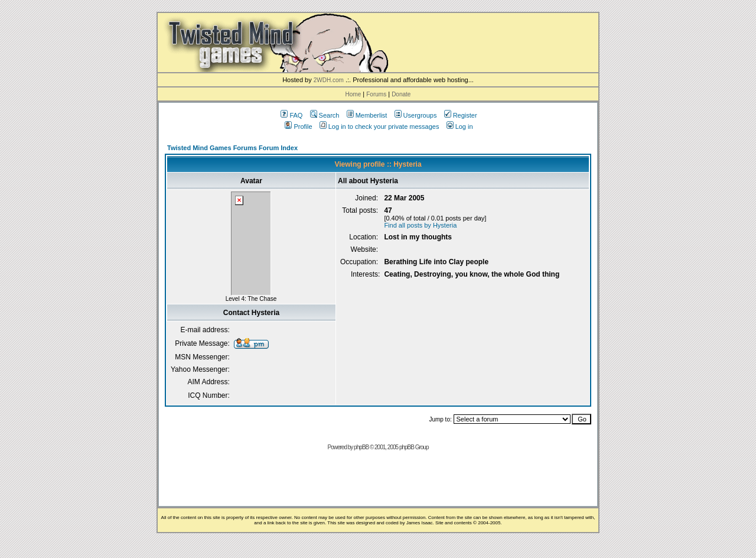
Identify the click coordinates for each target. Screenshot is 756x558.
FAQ (291, 115)
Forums (376, 94)
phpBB (361, 447)
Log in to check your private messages (379, 126)
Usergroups (416, 115)
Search (325, 115)
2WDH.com (329, 80)
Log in (460, 126)
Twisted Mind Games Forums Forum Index (232, 148)
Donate (401, 94)
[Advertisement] (378, 482)
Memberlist (367, 115)
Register (461, 115)
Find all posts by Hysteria (420, 225)
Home (353, 94)
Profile (298, 126)
